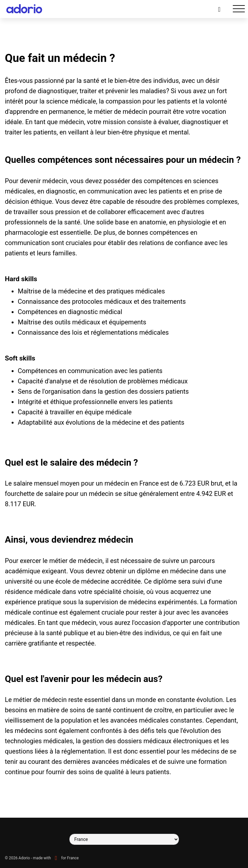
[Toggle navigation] (239, 9)
